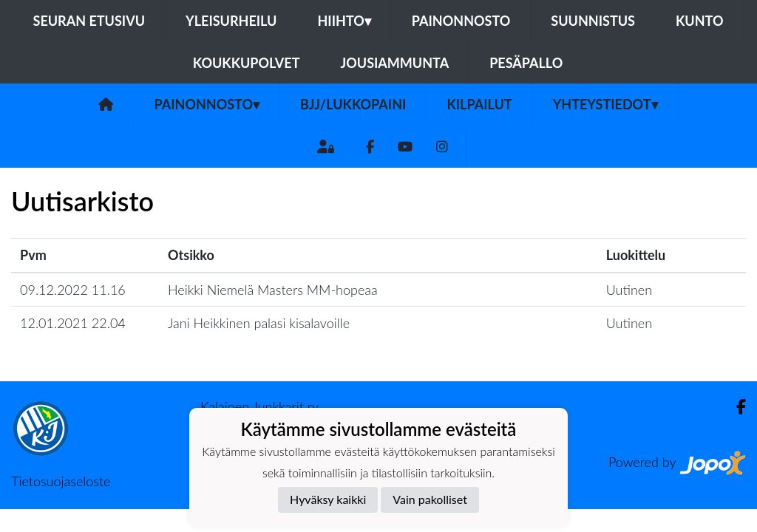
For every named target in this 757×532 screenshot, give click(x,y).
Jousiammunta (395, 63)
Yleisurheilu (231, 21)
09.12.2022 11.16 (73, 290)
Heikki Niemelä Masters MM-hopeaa (273, 290)
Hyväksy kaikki (328, 499)
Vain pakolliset (430, 499)
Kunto (700, 21)
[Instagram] (442, 147)
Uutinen (629, 290)
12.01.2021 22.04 (73, 323)
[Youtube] (405, 147)
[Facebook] (370, 147)
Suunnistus (593, 21)
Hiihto (344, 21)
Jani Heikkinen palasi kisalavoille (259, 323)
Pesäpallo (526, 63)
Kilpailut (479, 104)
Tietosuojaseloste (61, 481)
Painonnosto (461, 21)
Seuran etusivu (89, 21)
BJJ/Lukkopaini (353, 104)
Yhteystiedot (605, 104)
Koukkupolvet (247, 63)
